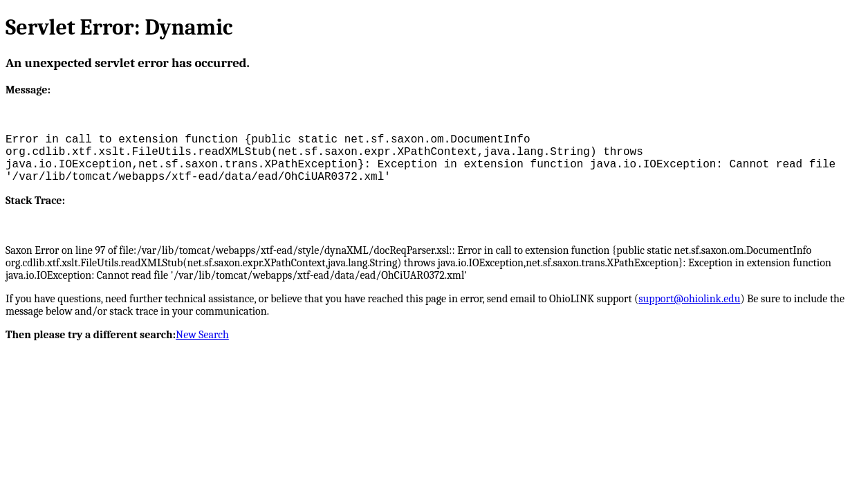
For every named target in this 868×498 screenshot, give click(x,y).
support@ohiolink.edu (689, 299)
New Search (202, 335)
